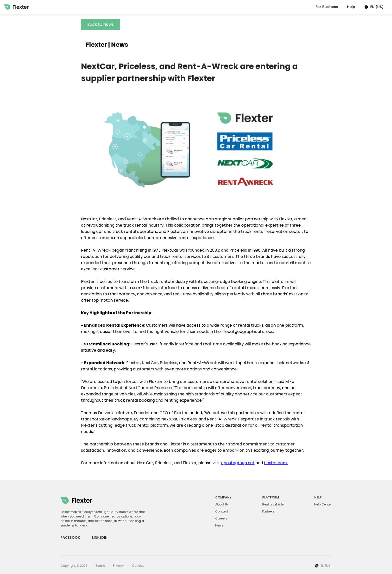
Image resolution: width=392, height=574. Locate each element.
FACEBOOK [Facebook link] (70, 537)
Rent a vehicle (273, 504)
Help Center (323, 504)
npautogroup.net (238, 463)
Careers (221, 518)
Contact (222, 511)
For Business (327, 7)
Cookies (138, 566)
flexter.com (276, 463)
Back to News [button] (100, 24)
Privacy (118, 566)
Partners (268, 511)
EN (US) (374, 7)
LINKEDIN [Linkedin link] (100, 537)
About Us (222, 504)
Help (351, 7)
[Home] (16, 7)
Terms (100, 566)
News (219, 525)
